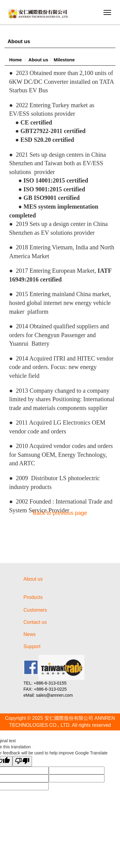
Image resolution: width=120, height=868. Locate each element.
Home (16, 60)
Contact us (35, 622)
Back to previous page (60, 513)
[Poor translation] (22, 761)
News (30, 634)
